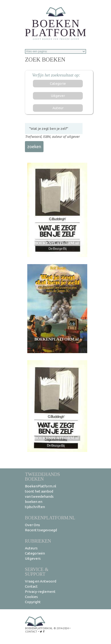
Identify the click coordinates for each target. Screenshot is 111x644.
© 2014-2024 (61, 628)
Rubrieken (38, 541)
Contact (31, 586)
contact (31, 632)
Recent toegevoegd (41, 530)
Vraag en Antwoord (41, 581)
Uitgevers (33, 558)
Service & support (37, 572)
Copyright (33, 602)
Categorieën (35, 553)
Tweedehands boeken (42, 476)
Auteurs (31, 548)
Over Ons (32, 525)
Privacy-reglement (40, 592)
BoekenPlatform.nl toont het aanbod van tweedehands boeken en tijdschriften (41, 496)
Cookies (31, 597)
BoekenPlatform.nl (50, 518)
